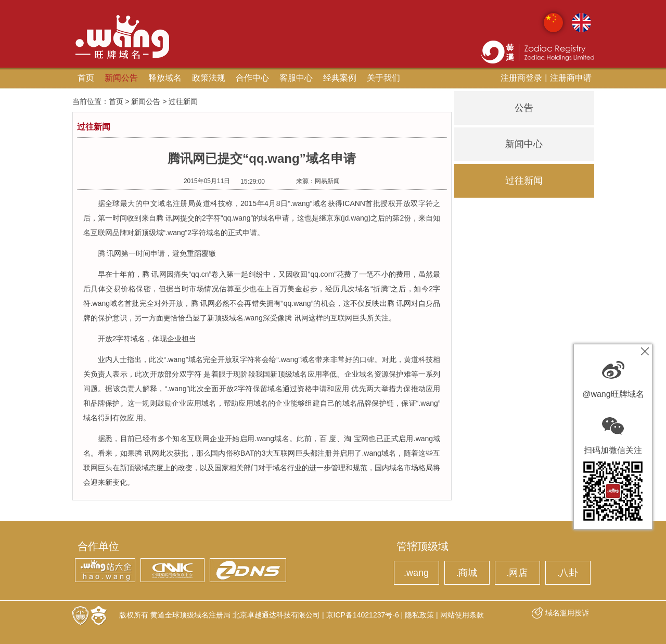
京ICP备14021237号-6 (363, 615)
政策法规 (209, 78)
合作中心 (252, 78)
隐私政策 (419, 615)
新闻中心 (524, 144)
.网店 (517, 573)
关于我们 (383, 78)
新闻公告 (121, 78)
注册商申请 (571, 78)
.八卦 (567, 573)
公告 (524, 108)
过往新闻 (524, 181)
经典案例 (340, 78)
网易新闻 (327, 181)
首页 (86, 78)
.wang (416, 573)
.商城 (466, 573)
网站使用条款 (462, 615)
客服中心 (296, 78)
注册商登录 (521, 78)
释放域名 (165, 78)
